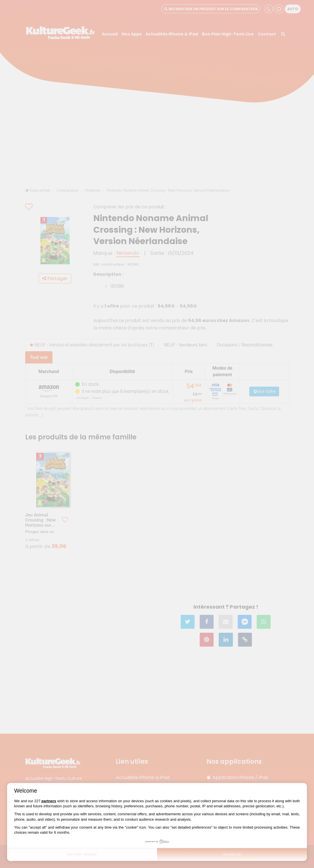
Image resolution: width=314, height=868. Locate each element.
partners (49, 801)
